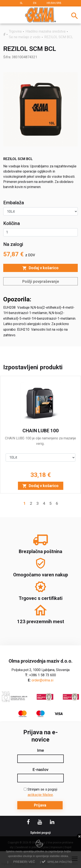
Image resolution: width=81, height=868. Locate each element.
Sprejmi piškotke (60, 862)
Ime (40, 750)
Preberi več (24, 862)
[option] (40, 435)
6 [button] (57, 503)
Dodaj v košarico (40, 268)
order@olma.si (42, 680)
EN (35, 3)
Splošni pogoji (40, 833)
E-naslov (40, 770)
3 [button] (37, 503)
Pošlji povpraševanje (41, 281)
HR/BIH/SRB (54, 3)
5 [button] (50, 503)
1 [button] (25, 503)
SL (21, 3)
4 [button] (44, 503)
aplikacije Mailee (40, 795)
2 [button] (31, 503)
